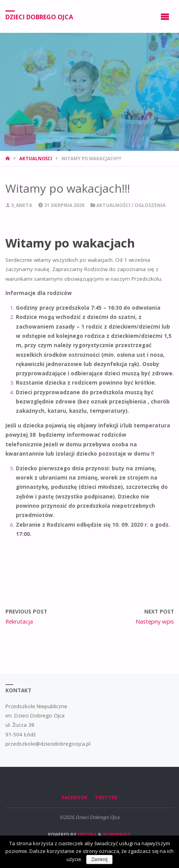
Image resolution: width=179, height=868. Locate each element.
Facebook (75, 798)
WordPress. (117, 835)
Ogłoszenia (150, 205)
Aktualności (36, 159)
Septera (86, 835)
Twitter (106, 798)
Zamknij (99, 860)
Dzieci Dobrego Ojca (39, 17)
